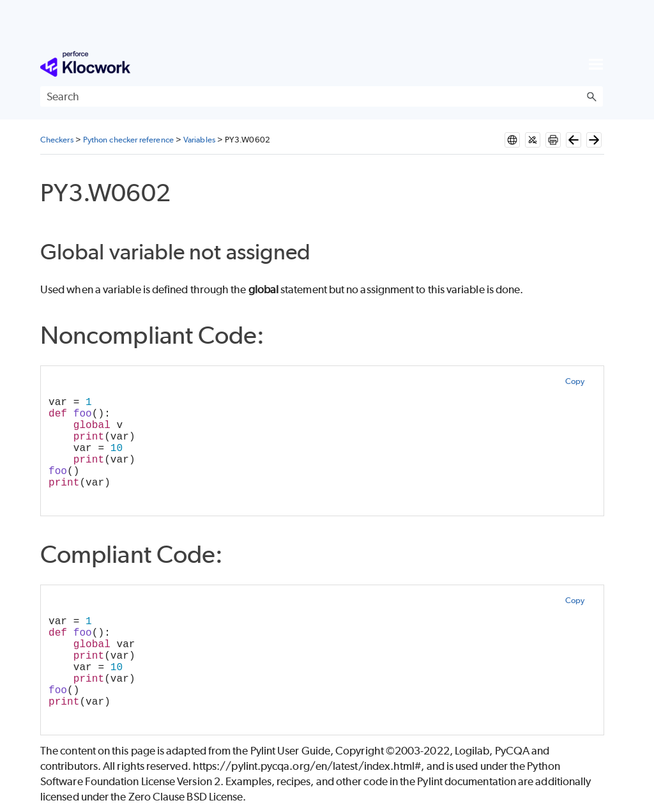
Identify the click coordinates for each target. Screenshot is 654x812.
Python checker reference (128, 140)
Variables (199, 140)
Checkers (57, 140)
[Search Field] (322, 96)
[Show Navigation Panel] (596, 64)
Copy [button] (575, 381)
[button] (591, 96)
